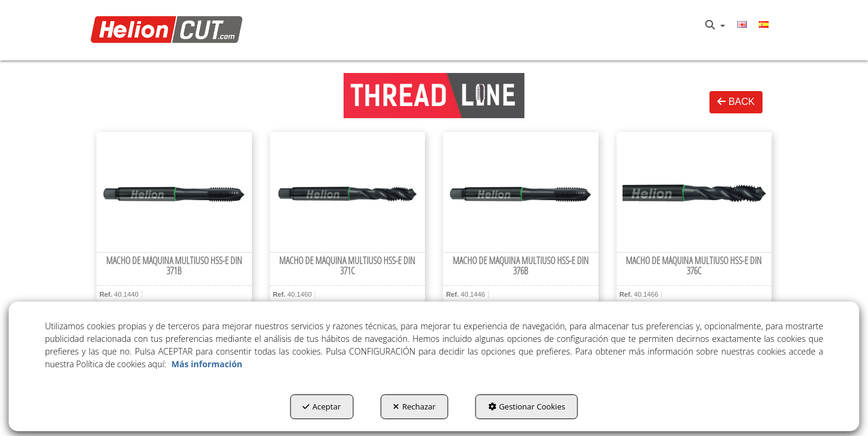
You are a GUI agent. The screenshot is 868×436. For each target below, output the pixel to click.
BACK (736, 102)
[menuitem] (715, 25)
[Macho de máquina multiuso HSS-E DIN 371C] (348, 192)
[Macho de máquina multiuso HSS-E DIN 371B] (174, 192)
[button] (170, 30)
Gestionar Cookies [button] (527, 406)
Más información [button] (207, 364)
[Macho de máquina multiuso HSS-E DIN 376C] (694, 192)
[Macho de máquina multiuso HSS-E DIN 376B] (521, 192)
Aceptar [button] (322, 406)
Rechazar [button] (414, 406)
